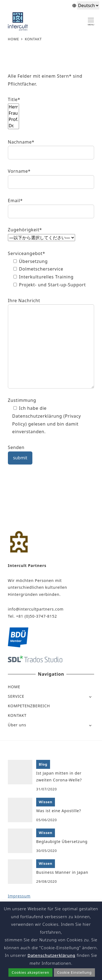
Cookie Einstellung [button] (74, 972)
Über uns (17, 725)
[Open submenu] (90, 697)
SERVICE (16, 696)
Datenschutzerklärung (51, 955)
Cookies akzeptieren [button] (30, 972)
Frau (13, 113)
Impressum (19, 896)
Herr (13, 107)
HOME (14, 687)
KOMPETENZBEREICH (29, 706)
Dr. (13, 126)
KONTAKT (17, 715)
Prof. (13, 119)
